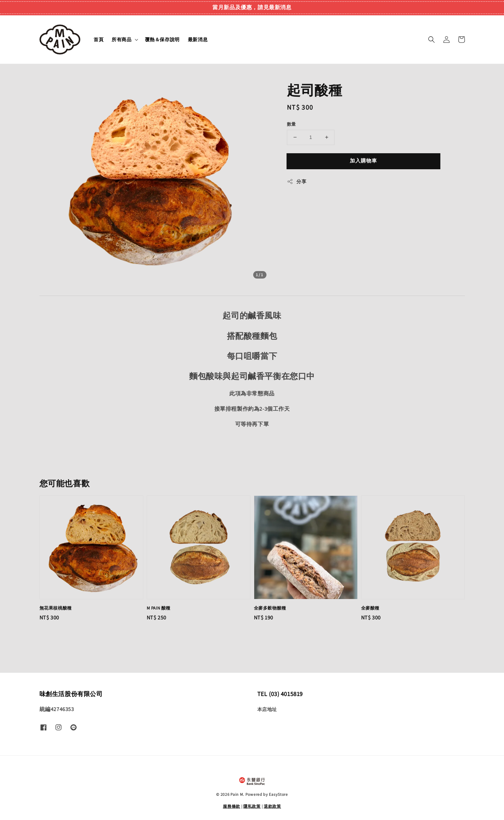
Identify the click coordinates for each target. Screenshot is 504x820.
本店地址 (267, 709)
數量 (291, 124)
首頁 (99, 40)
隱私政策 (252, 806)
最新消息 (198, 40)
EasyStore (278, 794)
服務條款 (232, 806)
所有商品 (121, 40)
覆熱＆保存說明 (162, 40)
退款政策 (272, 806)
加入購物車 (363, 161)
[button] (432, 40)
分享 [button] (297, 182)
